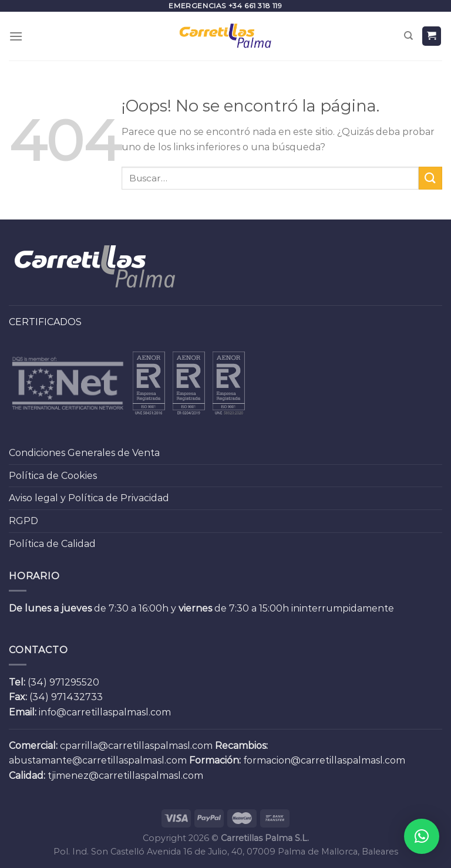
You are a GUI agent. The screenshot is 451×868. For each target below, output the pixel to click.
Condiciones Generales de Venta (84, 453)
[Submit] (430, 178)
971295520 (74, 682)
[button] (422, 836)
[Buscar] (408, 36)
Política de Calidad (52, 544)
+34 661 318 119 (255, 6)
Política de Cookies (53, 476)
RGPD (23, 521)
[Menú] (16, 36)
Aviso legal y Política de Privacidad (89, 498)
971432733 (77, 697)
